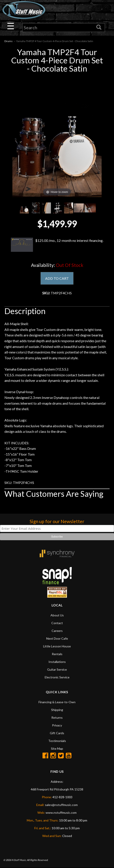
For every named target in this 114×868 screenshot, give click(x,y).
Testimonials (57, 741)
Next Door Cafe (57, 639)
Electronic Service (57, 677)
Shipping (57, 710)
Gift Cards (57, 733)
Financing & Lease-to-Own (57, 702)
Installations (57, 662)
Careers (57, 631)
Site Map (57, 749)
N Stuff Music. (19, 860)
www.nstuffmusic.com (61, 813)
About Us (57, 615)
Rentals (57, 654)
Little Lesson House (57, 646)
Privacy (57, 725)
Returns (57, 718)
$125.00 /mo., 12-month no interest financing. (57, 245)
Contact (57, 623)
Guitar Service (57, 670)
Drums (9, 41)
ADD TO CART (57, 278)
